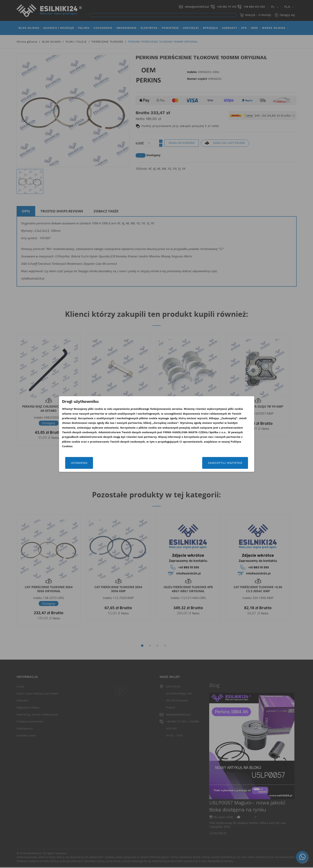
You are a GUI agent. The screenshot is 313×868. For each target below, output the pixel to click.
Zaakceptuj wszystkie (225, 463)
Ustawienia (79, 463)
